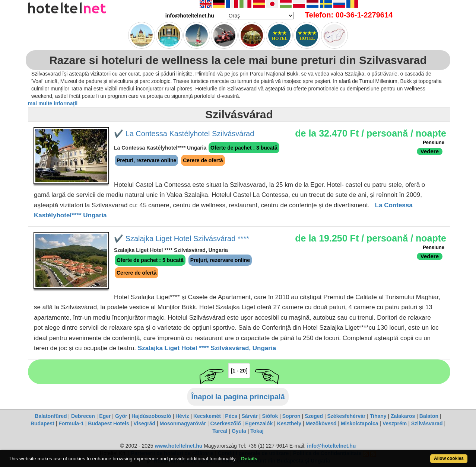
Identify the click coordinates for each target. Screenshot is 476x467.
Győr (121, 416)
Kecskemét (207, 416)
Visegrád (144, 423)
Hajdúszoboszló (151, 416)
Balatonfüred (51, 416)
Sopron (291, 416)
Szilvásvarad (427, 423)
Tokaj (257, 431)
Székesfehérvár (347, 416)
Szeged (314, 416)
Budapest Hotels (108, 423)
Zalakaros (403, 416)
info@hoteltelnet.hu (331, 446)
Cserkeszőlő (225, 423)
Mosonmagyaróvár (183, 423)
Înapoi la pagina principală (238, 397)
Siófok (270, 416)
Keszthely (289, 423)
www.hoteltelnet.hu (178, 446)
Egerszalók (259, 423)
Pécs (231, 416)
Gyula (239, 431)
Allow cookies (449, 458)
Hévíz (182, 416)
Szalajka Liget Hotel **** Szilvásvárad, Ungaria (207, 348)
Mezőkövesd (321, 423)
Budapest (42, 423)
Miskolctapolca (359, 423)
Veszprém (395, 423)
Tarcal (220, 431)
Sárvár (250, 416)
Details (249, 459)
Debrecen (83, 416)
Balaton (429, 416)
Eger (105, 416)
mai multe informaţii (53, 103)
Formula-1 (71, 423)
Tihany (378, 416)
